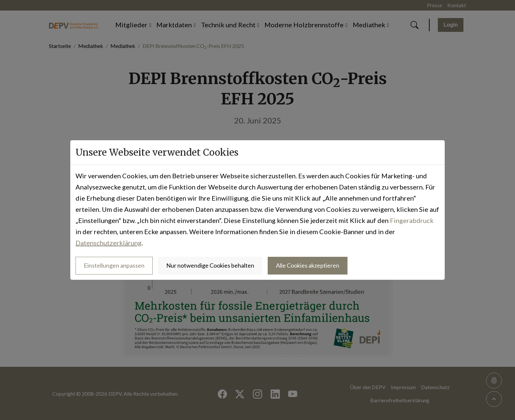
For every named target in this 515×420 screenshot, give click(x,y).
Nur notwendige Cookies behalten (210, 265)
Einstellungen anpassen (114, 265)
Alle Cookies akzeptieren (308, 265)
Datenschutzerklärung (109, 243)
